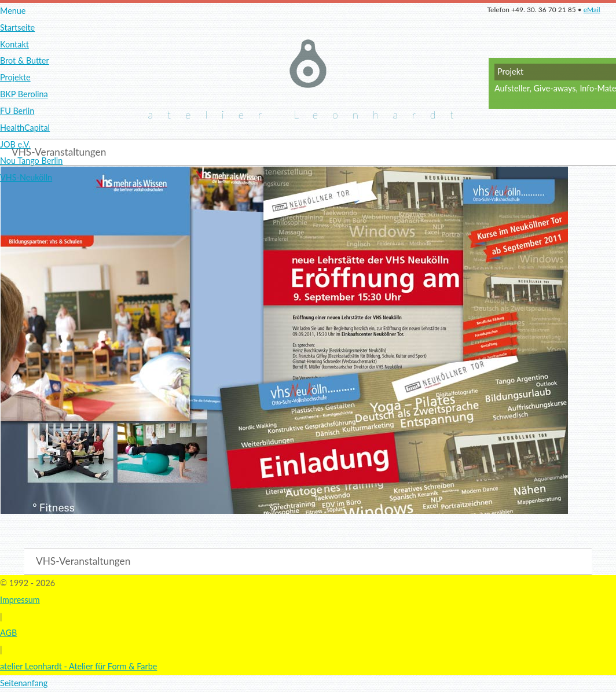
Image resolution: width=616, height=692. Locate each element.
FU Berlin (17, 111)
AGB (8, 633)
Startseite (17, 27)
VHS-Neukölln (26, 177)
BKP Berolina (24, 94)
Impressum (20, 600)
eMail (592, 10)
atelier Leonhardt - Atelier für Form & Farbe (78, 666)
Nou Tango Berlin (31, 161)
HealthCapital (25, 128)
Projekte (15, 77)
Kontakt (14, 44)
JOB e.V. (15, 144)
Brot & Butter (25, 60)
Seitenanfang (24, 683)
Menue (13, 11)
